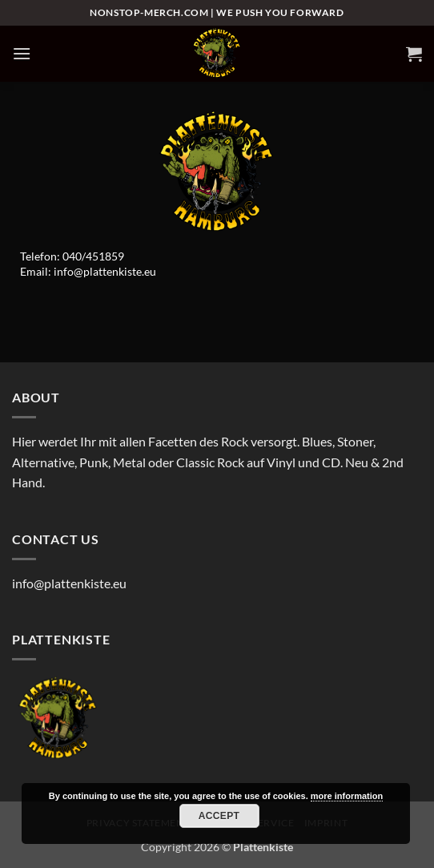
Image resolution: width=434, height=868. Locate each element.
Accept (219, 816)
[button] (22, 53)
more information (347, 796)
